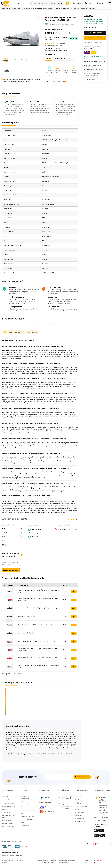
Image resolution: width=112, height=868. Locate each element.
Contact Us (6, 800)
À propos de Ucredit (27, 816)
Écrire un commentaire (11, 570)
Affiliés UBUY (25, 826)
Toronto (78, 797)
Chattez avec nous (31, 332)
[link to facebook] (21, 60)
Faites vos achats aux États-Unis (12, 856)
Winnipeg (78, 816)
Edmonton (79, 809)
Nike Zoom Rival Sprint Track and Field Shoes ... (81, 8)
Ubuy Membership (8, 827)
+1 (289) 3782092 (102, 820)
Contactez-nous (63, 863)
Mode (14, 8)
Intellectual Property (9, 806)
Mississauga (79, 812)
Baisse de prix (64, 33)
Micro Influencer (8, 824)
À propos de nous (50, 863)
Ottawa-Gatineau (81, 806)
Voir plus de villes (82, 822)
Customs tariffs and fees (9, 816)
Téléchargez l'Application (25, 798)
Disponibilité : (50, 49)
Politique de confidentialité (67, 861)
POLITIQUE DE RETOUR (28, 810)
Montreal (78, 800)
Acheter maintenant (95, 38)
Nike (46, 15)
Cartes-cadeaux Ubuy (28, 819)
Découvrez (19, 3)
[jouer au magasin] (99, 836)
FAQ (22, 813)
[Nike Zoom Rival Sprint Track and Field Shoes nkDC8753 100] (21, 39)
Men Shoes (26, 8)
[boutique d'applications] (99, 831)
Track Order (6, 812)
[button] (78, 3)
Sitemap (5, 809)
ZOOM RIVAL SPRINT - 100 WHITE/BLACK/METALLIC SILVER (35, 625)
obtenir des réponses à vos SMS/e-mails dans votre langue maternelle (103, 810)
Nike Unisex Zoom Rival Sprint (27, 616)
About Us (5, 797)
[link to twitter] (26, 60)
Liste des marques (27, 802)
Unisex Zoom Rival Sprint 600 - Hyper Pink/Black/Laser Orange (38, 608)
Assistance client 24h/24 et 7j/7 (103, 800)
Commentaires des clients (27, 806)
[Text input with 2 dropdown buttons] (43, 3)
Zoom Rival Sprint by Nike (26, 633)
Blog (22, 822)
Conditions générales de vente (46, 861)
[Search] (67, 3)
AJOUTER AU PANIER (95, 33)
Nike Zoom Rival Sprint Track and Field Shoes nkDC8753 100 (37, 641)
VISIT (74, 592)
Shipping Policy (7, 821)
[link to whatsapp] (16, 60)
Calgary (78, 803)
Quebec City (80, 819)
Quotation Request (9, 803)
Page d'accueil (7, 8)
